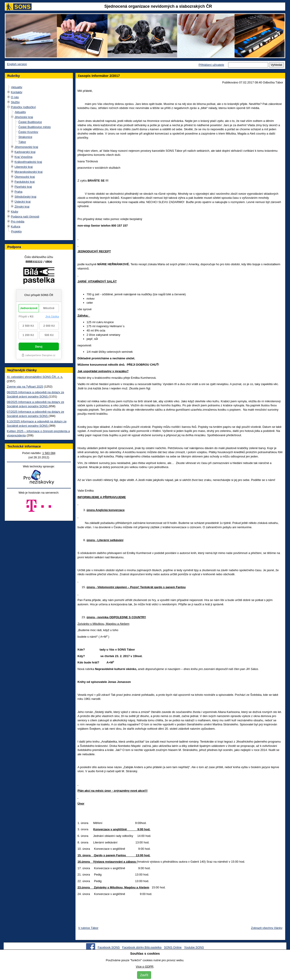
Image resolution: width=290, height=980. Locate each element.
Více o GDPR (145, 967)
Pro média (18, 221)
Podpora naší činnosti (25, 217)
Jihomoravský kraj (26, 147)
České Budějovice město (35, 127)
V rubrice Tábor (88, 928)
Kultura (16, 226)
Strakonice (25, 137)
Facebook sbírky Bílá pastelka (142, 947)
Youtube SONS (194, 947)
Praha (18, 192)
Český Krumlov (28, 132)
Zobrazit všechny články (267, 928)
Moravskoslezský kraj (29, 172)
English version (17, 64)
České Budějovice (30, 122)
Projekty (16, 231)
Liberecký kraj (24, 167)
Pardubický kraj (25, 182)
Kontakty (17, 92)
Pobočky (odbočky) (23, 107)
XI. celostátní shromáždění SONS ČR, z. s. (35, 377)
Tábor (22, 142)
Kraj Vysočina (23, 157)
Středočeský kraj (25, 197)
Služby (15, 102)
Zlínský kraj (22, 207)
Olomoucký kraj (25, 177)
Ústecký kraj (23, 202)
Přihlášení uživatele (211, 65)
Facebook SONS (109, 947)
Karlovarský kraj (25, 152)
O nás (15, 97)
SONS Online (173, 947)
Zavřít (144, 975)
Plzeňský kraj (23, 187)
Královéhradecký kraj (28, 162)
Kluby (15, 212)
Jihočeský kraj (24, 117)
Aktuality (17, 87)
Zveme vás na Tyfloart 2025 (25, 387)
